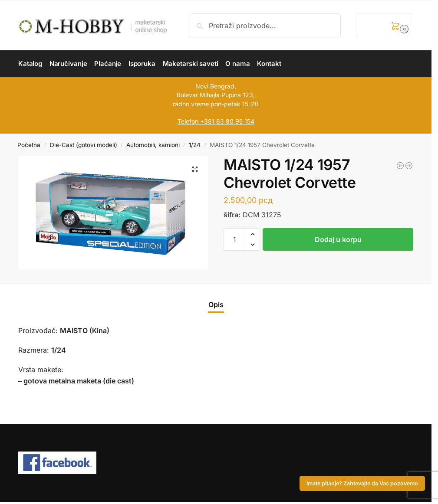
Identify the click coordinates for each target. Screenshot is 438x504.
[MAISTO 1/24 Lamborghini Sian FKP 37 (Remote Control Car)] (409, 166)
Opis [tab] (216, 304)
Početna (29, 145)
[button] (385, 25)
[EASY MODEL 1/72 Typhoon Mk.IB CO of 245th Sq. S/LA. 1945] (400, 166)
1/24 (195, 145)
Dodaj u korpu (338, 239)
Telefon (188, 121)
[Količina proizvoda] (234, 239)
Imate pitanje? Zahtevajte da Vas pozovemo (362, 483)
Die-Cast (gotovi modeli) (84, 145)
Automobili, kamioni (153, 145)
